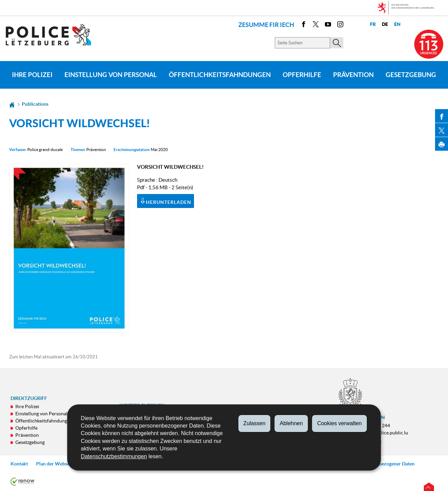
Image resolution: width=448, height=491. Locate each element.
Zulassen (255, 423)
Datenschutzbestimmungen (114, 456)
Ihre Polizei (32, 75)
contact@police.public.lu (382, 433)
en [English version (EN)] (397, 24)
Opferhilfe (302, 75)
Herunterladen (166, 202)
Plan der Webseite (56, 464)
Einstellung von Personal (111, 75)
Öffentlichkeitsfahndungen (220, 75)
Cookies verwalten (339, 423)
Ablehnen (292, 423)
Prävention (353, 75)
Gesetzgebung (411, 75)
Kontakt (19, 464)
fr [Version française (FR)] (373, 24)
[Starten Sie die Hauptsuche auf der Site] (337, 43)
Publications (35, 104)
